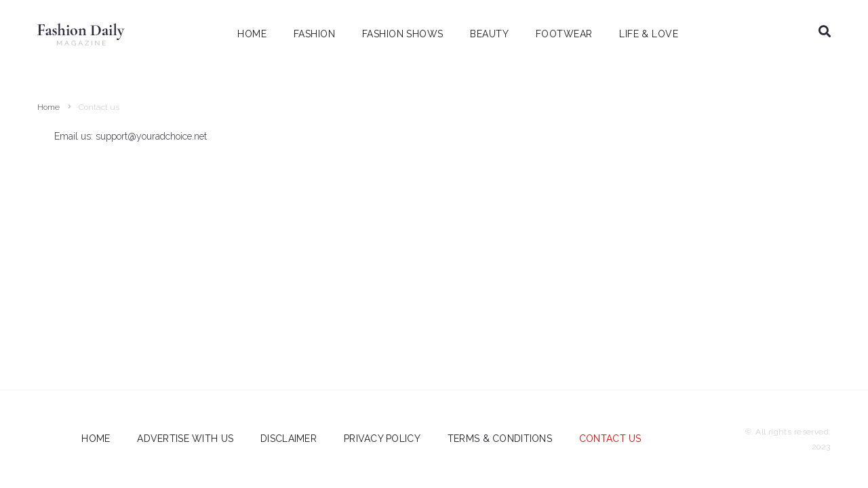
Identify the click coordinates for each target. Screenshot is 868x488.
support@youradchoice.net (151, 136)
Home (48, 107)
